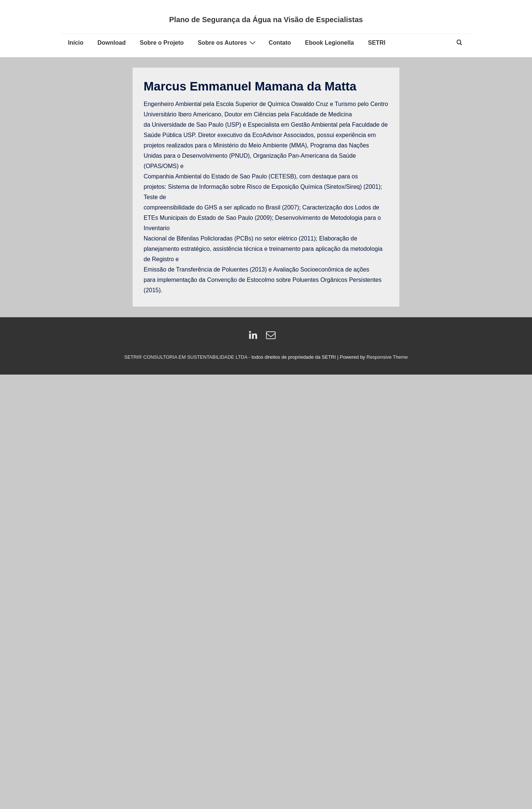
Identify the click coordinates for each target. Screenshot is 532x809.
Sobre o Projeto (162, 43)
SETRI (377, 43)
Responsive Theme (387, 357)
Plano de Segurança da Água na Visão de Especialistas (266, 20)
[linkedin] (255, 337)
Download (112, 43)
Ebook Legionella (330, 43)
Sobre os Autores (228, 42)
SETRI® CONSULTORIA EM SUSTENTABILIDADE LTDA (186, 357)
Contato (280, 43)
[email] (272, 337)
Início (76, 43)
